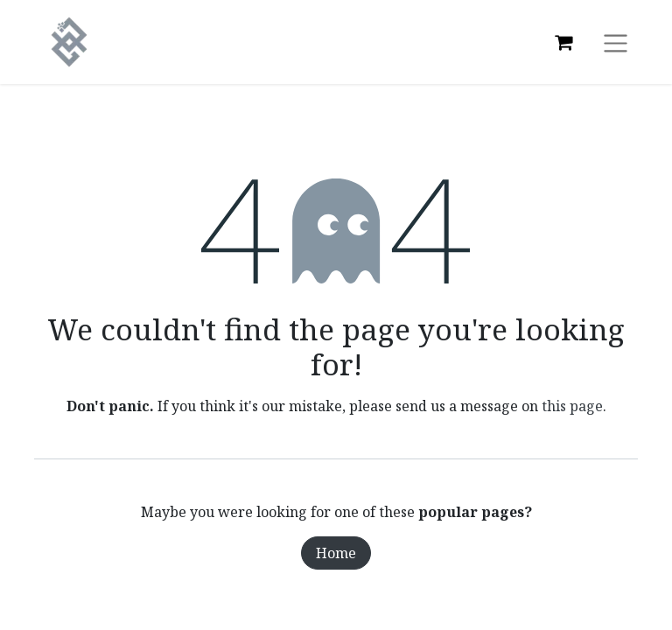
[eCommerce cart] (563, 42)
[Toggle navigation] (616, 42)
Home (336, 553)
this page (572, 406)
